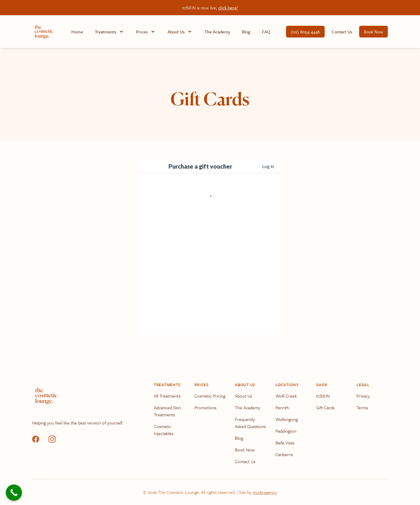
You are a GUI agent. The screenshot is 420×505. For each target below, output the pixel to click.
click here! (228, 8)
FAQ (266, 32)
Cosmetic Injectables (164, 430)
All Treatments (167, 396)
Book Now (373, 32)
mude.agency (265, 492)
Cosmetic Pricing (210, 396)
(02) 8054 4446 (305, 32)
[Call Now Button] (14, 493)
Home (77, 32)
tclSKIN (323, 396)
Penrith (282, 408)
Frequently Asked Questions (250, 423)
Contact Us (342, 32)
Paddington (286, 431)
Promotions (205, 408)
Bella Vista (285, 443)
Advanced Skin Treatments (167, 411)
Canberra (284, 454)
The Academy (217, 32)
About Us (243, 396)
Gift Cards (325, 408)
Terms (362, 408)
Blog (246, 32)
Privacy (363, 396)
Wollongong (287, 419)
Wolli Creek (286, 396)
